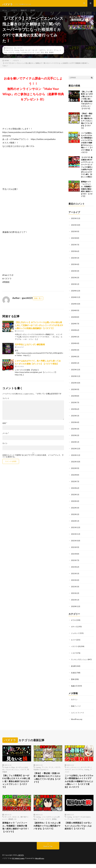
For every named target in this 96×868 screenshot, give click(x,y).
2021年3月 (75, 586)
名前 (5, 428)
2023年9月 (75, 391)
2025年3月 (75, 275)
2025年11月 (76, 223)
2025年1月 (75, 288)
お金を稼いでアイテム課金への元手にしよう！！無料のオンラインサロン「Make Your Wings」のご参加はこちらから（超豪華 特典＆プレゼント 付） (33, 93)
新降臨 (54, 822)
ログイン (74, 697)
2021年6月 (75, 566)
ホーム (5, 12)
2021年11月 (76, 534)
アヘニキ (45, 764)
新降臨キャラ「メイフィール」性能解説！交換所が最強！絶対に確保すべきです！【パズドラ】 (87, 194)
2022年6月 (75, 488)
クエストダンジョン (12, 766)
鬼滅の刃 (26, 12)
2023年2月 (75, 437)
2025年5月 (75, 262)
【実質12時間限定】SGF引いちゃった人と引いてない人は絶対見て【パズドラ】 (79, 829)
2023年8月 (75, 398)
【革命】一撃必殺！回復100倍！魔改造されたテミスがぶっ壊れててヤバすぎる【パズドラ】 (87, 125)
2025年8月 (75, 242)
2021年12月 (76, 527)
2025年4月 (75, 268)
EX (15, 822)
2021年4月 (75, 579)
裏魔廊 (51, 57)
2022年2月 (75, 514)
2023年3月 (75, 430)
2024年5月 (75, 339)
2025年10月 (76, 229)
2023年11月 (76, 378)
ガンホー (50, 55)
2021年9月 (75, 547)
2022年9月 (75, 469)
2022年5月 (75, 495)
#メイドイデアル (77, 766)
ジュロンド (75, 632)
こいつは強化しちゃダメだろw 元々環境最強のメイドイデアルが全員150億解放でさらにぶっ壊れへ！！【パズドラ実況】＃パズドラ (87, 147)
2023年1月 (75, 443)
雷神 (73, 677)
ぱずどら (43, 55)
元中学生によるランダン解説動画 (30, 349)
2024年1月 (75, 365)
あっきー (28, 55)
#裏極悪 (11, 822)
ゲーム (56, 55)
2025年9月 (75, 236)
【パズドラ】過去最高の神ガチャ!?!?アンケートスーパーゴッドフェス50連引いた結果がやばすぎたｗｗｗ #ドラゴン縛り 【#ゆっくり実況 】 (87, 172)
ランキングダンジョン (80, 657)
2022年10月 (76, 462)
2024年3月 (75, 352)
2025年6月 (75, 255)
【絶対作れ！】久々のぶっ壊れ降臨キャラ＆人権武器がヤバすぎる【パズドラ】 (47, 829)
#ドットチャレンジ (73, 764)
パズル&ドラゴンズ (27, 57)
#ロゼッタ (16, 819)
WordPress (41, 862)
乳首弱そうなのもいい (41, 766)
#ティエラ (8, 819)
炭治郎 (36, 12)
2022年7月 (75, 482)
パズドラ (15, 12)
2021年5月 (75, 573)
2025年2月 (75, 281)
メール (6, 438)
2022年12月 (76, 450)
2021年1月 (75, 598)
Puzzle (22, 55)
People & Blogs (10, 764)
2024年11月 (76, 301)
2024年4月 (75, 346)
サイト (5, 448)
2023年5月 (75, 417)
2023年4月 (75, 424)
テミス (51, 764)
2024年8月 (75, 320)
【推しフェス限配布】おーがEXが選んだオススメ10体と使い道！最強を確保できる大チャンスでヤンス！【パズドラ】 (17, 779)
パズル (17, 57)
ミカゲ (37, 57)
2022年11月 (76, 456)
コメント (6, 403)
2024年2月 (75, 359)
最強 (46, 57)
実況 (42, 57)
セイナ (74, 638)
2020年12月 (76, 605)
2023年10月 (76, 385)
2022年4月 (75, 501)
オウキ (74, 619)
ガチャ (74, 625)
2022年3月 (75, 508)
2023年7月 (75, 404)
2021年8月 (75, 553)
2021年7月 (75, 560)
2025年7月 (75, 249)
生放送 (74, 670)
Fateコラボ (10, 55)
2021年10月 (76, 540)
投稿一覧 (37, 303)
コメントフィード (78, 710)
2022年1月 (75, 521)
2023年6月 (75, 411)
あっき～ (35, 55)
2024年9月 (75, 313)
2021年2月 (75, 592)
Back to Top (48, 850)
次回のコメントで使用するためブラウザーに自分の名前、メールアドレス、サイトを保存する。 (33, 461)
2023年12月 (76, 372)
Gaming (17, 55)
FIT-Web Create (19, 862)
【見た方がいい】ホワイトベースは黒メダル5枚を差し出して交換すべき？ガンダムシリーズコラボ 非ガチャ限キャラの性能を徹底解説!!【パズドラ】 (39, 330)
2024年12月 (76, 294)
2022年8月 (75, 475)
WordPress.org (77, 716)
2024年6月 (75, 333)
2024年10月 (76, 307)
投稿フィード (76, 703)
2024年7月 (75, 326)
